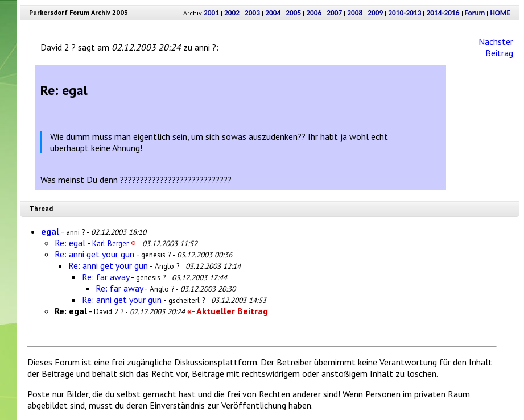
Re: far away (106, 277)
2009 (375, 13)
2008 (355, 13)
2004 (273, 13)
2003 (252, 13)
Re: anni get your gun (94, 254)
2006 (314, 13)
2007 (334, 13)
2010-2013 (405, 13)
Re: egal (70, 243)
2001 (211, 13)
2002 (232, 13)
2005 (293, 13)
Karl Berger (114, 243)
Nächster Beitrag (496, 47)
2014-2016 (443, 13)
